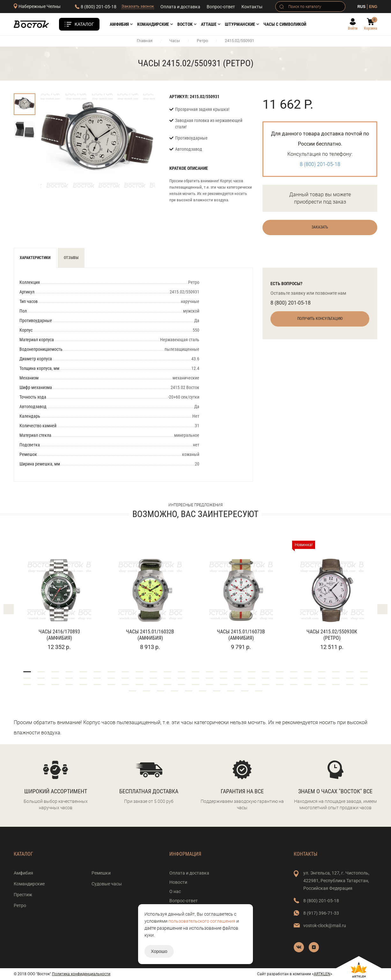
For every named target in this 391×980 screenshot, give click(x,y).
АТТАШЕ (209, 24)
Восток (185, 24)
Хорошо (159, 951)
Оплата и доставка (180, 7)
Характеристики (35, 258)
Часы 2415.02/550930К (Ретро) (332, 635)
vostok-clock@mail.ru (325, 926)
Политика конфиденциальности (81, 974)
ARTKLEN (322, 974)
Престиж (23, 895)
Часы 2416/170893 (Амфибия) (59, 635)
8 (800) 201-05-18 (99, 7)
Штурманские (240, 24)
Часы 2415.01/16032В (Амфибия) (150, 635)
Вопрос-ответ (221, 7)
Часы (175, 41)
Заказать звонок (138, 6)
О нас (175, 891)
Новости (178, 882)
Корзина (371, 28)
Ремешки (101, 873)
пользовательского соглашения (202, 921)
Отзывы (71, 258)
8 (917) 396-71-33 (321, 913)
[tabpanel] (59, 596)
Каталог (84, 24)
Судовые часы (107, 884)
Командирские (153, 24)
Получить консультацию (320, 319)
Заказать (320, 227)
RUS (361, 7)
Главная (145, 41)
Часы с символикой (285, 24)
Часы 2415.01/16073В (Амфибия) (241, 635)
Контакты (252, 7)
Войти (353, 28)
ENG (373, 7)
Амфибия (119, 24)
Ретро (202, 41)
